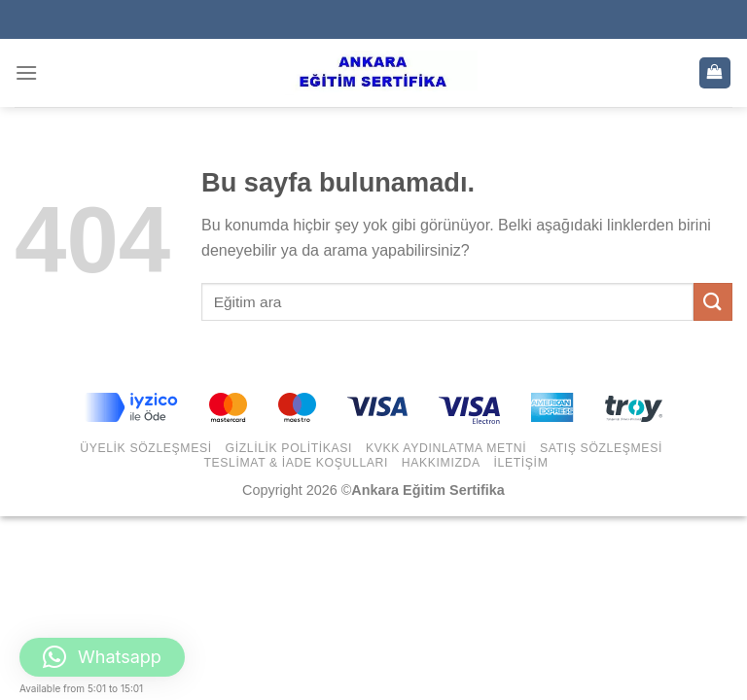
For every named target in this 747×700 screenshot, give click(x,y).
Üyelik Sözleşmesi (146, 448)
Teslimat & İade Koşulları (296, 463)
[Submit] (713, 302)
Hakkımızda (441, 463)
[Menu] (26, 72)
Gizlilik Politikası (289, 448)
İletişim (521, 463)
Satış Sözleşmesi (601, 448)
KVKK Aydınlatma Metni (446, 448)
